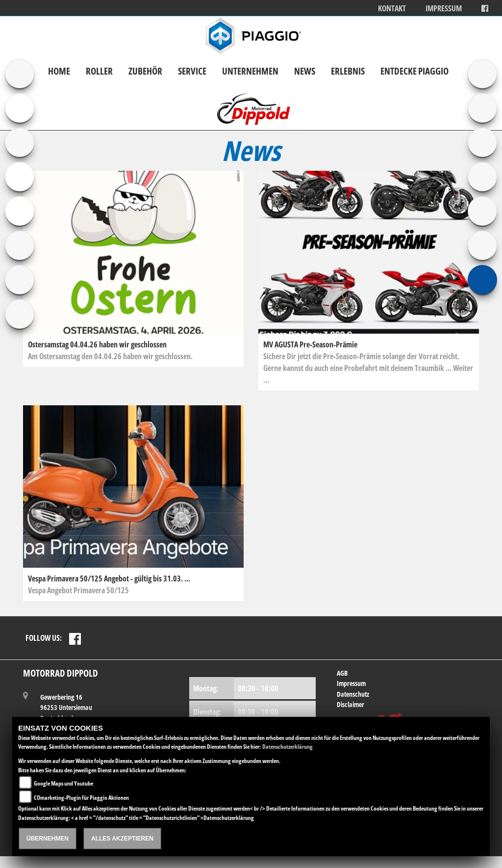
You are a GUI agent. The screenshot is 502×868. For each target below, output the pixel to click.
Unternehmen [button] (250, 71)
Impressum (444, 9)
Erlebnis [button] (348, 71)
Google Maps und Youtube (63, 783)
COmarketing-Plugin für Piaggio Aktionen (81, 798)
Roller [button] (99, 71)
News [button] (305, 71)
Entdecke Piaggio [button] (414, 71)
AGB (342, 673)
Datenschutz (353, 694)
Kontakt (392, 9)
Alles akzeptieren (122, 839)
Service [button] (192, 71)
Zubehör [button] (145, 71)
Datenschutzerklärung (288, 747)
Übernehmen (48, 839)
